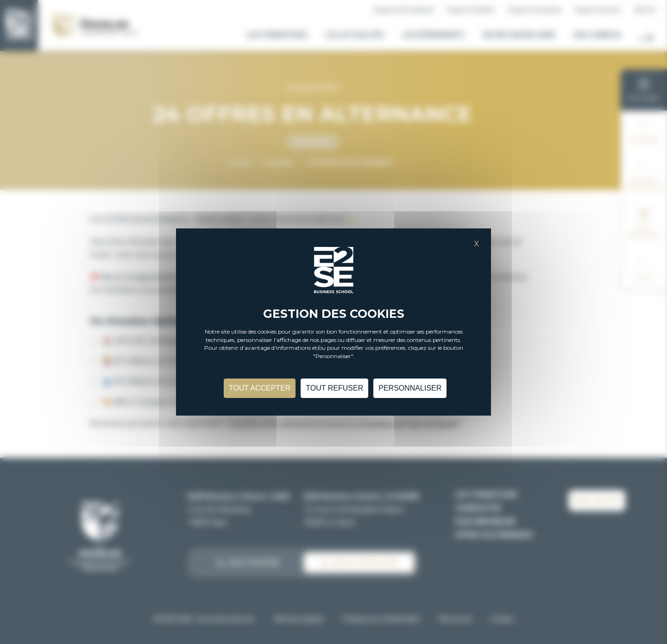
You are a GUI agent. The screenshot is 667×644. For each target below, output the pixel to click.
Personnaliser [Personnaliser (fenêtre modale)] (410, 388)
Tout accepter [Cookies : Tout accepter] (260, 388)
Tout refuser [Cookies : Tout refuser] (334, 388)
